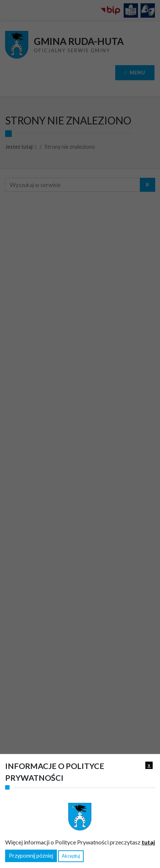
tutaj (148, 842)
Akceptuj (71, 856)
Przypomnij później (31, 856)
